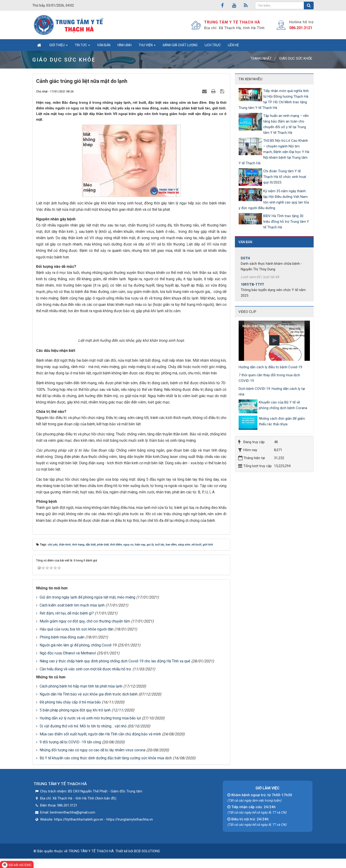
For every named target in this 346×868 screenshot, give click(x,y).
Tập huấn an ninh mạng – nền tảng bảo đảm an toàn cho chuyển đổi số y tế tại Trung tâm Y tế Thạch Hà (286, 124)
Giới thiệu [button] (58, 46)
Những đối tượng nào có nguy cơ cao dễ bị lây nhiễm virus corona (92, 750)
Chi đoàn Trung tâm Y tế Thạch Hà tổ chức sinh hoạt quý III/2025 (285, 177)
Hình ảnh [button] (124, 45)
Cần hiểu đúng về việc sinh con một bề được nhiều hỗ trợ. (86, 669)
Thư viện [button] (147, 46)
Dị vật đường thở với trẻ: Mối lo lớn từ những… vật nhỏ (83, 726)
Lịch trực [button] (213, 45)
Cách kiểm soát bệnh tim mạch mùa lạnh (72, 605)
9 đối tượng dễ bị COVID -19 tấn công (70, 742)
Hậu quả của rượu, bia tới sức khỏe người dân (77, 629)
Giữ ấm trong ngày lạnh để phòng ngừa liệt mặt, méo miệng (87, 597)
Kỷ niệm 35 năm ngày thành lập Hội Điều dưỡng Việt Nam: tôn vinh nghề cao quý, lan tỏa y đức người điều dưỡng (274, 200)
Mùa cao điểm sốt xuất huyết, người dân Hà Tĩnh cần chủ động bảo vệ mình (100, 734)
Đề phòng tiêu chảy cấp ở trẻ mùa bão (70, 702)
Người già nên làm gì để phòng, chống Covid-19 (78, 645)
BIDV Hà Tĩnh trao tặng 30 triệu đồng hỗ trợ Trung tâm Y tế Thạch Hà (286, 222)
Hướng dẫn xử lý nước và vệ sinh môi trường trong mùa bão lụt (90, 718)
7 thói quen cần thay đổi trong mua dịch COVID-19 (269, 378)
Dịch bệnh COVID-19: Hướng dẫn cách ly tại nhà (272, 392)
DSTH (245, 261)
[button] (274, 340)
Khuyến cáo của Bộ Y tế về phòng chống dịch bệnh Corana (283, 405)
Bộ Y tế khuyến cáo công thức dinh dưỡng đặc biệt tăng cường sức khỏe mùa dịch (106, 758)
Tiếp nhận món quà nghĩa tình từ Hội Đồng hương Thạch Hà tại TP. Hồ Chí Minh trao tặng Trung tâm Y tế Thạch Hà (274, 99)
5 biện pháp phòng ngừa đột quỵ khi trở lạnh (75, 710)
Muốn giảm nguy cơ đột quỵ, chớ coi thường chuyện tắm (85, 621)
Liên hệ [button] (233, 45)
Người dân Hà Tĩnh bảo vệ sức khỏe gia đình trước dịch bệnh (89, 694)
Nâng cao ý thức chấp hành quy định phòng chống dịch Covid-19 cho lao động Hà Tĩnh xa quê (115, 661)
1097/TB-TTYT (252, 288)
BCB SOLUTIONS (147, 851)
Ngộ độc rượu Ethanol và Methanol (68, 653)
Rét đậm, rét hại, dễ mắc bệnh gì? (67, 613)
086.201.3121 (301, 28)
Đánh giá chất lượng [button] (180, 45)
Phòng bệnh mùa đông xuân (62, 637)
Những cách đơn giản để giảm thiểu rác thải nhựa (282, 421)
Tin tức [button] (82, 46)
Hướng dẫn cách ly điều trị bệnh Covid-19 (270, 367)
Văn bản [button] (104, 45)
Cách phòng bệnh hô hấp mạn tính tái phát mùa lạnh (81, 686)
